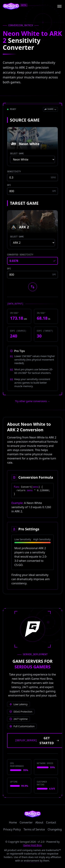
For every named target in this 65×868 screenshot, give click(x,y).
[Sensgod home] (11, 6)
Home (13, 822)
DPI (9, 185)
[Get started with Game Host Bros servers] (36, 740)
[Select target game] (32, 243)
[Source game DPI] (32, 191)
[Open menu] (59, 6)
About (39, 822)
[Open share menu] (50, 109)
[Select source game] (32, 159)
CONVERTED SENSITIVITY (20, 255)
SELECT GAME (17, 154)
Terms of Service (34, 829)
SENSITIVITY (14, 172)
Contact (51, 822)
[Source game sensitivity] (32, 177)
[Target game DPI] (32, 275)
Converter (26, 822)
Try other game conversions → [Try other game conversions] (32, 401)
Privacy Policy (12, 829)
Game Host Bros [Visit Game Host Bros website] (32, 845)
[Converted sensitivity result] (32, 261)
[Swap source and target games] (33, 287)
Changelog (55, 829)
